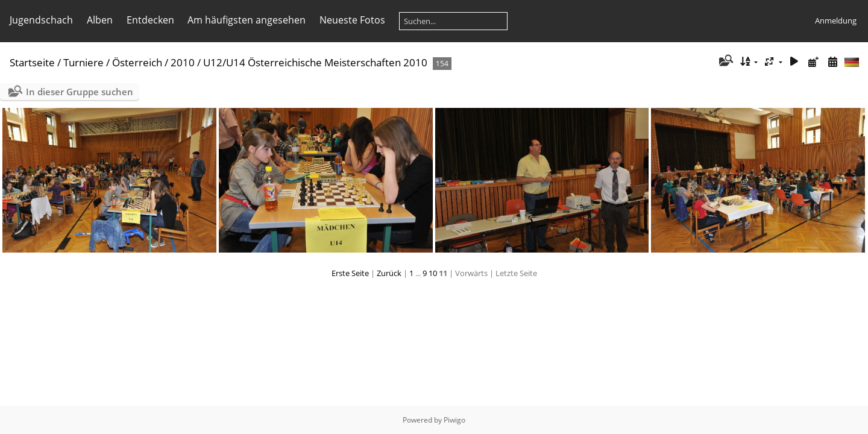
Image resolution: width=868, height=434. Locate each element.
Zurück (389, 273)
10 (433, 273)
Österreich (137, 62)
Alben (100, 20)
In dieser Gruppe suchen (80, 92)
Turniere (83, 62)
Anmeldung (836, 20)
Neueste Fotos (352, 20)
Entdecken (150, 20)
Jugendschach (41, 20)
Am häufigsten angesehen (247, 20)
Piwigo (454, 420)
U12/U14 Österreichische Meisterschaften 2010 (315, 62)
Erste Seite (350, 273)
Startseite (32, 62)
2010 (183, 62)
